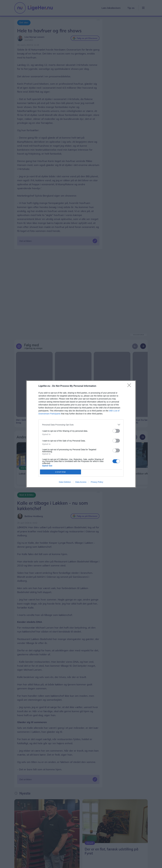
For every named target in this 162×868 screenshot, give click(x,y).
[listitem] (81, 425)
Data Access (81, 482)
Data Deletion (65, 482)
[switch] (116, 431)
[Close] (130, 386)
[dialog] (81, 434)
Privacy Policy (97, 482)
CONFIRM (61, 472)
